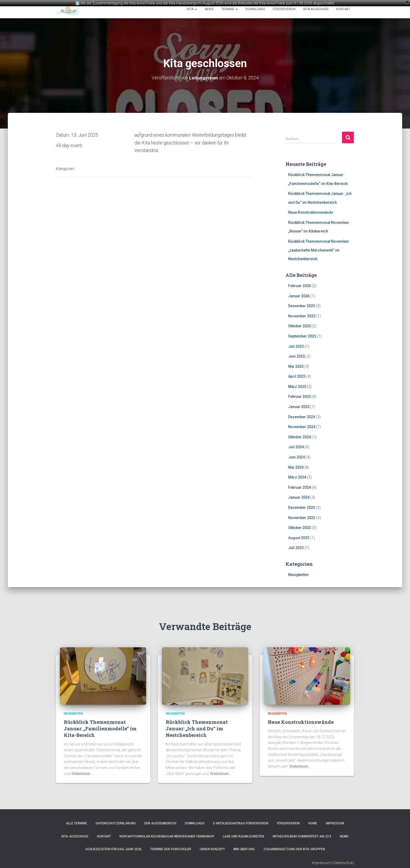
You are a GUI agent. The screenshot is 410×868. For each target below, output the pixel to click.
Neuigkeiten (298, 574)
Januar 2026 (299, 295)
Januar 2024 (299, 497)
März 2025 (297, 386)
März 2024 (297, 477)
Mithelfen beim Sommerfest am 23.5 (302, 836)
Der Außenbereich (160, 823)
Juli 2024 (296, 447)
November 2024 (302, 427)
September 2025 (302, 336)
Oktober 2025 (300, 326)
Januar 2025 (299, 406)
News (209, 9)
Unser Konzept (212, 849)
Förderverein (284, 9)
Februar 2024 (300, 487)
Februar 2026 (300, 285)
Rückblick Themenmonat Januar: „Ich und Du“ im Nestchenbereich (197, 728)
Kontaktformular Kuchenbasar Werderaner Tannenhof (167, 836)
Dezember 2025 (302, 305)
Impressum (335, 823)
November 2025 (302, 316)
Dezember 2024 (302, 416)
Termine (229, 9)
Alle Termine (76, 823)
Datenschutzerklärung (116, 823)
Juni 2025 (297, 356)
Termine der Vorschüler (171, 849)
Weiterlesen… (82, 773)
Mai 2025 (296, 366)
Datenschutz (344, 862)
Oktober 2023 (300, 527)
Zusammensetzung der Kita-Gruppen (294, 849)
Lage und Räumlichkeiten (243, 836)
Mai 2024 (296, 467)
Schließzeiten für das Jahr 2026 (113, 849)
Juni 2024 (297, 457)
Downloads (255, 9)
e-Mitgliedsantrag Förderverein (241, 823)
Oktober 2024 (300, 436)
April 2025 (297, 376)
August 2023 (299, 537)
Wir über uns (244, 849)
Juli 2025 (296, 346)
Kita (192, 9)
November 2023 (302, 517)
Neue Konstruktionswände (311, 212)
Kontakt (343, 9)
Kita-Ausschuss (316, 9)
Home (313, 823)
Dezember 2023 (302, 507)
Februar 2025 (300, 396)
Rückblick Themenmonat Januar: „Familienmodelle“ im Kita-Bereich (100, 728)
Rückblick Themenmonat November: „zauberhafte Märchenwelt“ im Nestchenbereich (319, 250)
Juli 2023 (296, 547)
